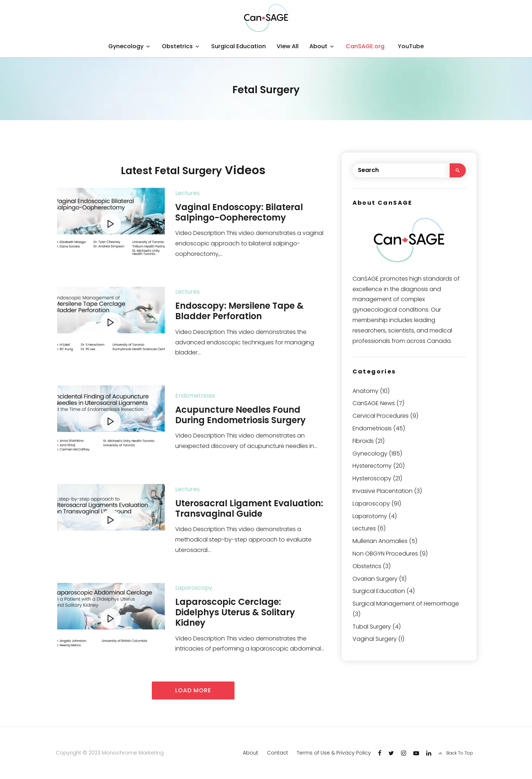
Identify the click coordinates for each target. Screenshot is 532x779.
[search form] (401, 170)
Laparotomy (370, 516)
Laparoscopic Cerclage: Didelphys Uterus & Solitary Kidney (250, 612)
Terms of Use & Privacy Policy (334, 753)
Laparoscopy (208, 588)
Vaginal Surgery (375, 639)
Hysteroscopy (372, 478)
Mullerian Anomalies (380, 541)
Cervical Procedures (381, 416)
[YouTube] (410, 47)
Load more (193, 690)
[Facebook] (380, 753)
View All (288, 46)
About (318, 46)
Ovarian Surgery (375, 579)
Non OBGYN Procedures (385, 554)
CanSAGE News (374, 403)
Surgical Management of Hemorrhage (406, 604)
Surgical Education (238, 46)
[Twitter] (391, 753)
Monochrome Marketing (133, 753)
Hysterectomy (372, 466)
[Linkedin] (429, 753)
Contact (278, 753)
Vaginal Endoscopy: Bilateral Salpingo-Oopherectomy (254, 213)
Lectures (202, 193)
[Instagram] (404, 753)
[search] (458, 170)
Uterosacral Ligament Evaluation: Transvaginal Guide (264, 509)
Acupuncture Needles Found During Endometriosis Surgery (255, 415)
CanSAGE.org (365, 46)
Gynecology (126, 46)
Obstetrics (177, 46)
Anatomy (365, 391)
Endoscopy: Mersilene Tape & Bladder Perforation (254, 311)
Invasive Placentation (383, 491)
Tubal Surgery (372, 627)
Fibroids (363, 441)
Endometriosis (210, 396)
